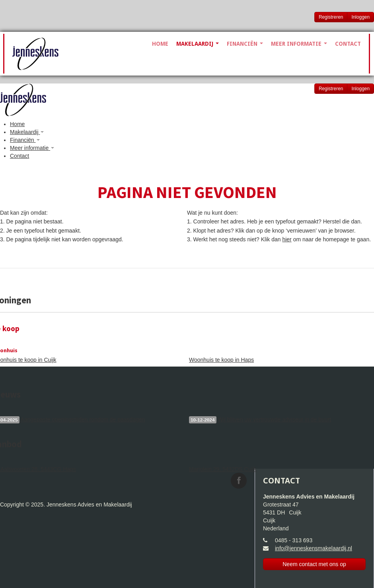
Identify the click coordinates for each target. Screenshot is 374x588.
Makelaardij (198, 44)
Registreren (331, 17)
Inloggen (360, 17)
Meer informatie (299, 44)
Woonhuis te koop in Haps (221, 360)
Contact (348, 44)
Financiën (245, 44)
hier (287, 239)
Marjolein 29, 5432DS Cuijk (223, 469)
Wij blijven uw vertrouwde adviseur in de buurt (260, 420)
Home (160, 44)
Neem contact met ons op (314, 564)
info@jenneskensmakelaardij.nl (314, 548)
